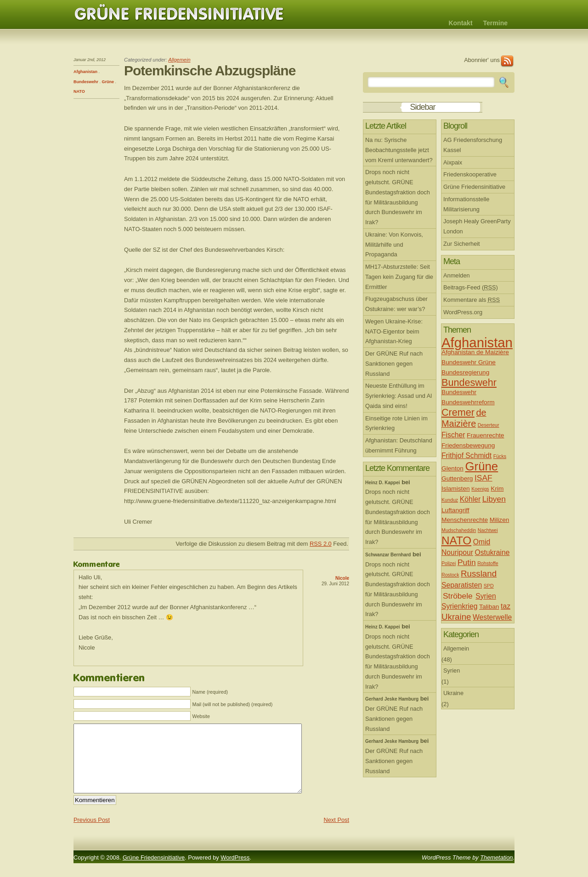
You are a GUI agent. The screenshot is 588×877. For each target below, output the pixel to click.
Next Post (336, 834)
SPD (489, 586)
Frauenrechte (485, 435)
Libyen (494, 499)
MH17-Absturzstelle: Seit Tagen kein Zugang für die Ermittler (399, 277)
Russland (479, 574)
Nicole (342, 578)
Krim (497, 489)
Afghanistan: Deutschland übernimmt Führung (399, 445)
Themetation (496, 871)
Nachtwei (488, 530)
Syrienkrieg (460, 606)
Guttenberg (457, 478)
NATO (79, 91)
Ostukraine (492, 552)
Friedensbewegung (468, 445)
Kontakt (460, 23)
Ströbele (458, 596)
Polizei (449, 563)
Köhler (470, 499)
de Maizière (464, 418)
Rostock (450, 575)
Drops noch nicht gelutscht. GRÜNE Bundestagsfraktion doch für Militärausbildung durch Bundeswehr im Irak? (398, 197)
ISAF (483, 478)
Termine (495, 23)
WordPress (235, 871)
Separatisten (462, 585)
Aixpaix (453, 162)
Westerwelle (492, 617)
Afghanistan (85, 72)
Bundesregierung (465, 372)
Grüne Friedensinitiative (179, 14)
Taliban (489, 607)
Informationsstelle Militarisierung (466, 204)
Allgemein (179, 60)
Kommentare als (472, 300)
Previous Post (92, 834)
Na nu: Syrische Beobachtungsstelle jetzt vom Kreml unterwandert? (399, 150)
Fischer (453, 435)
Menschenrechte (465, 520)
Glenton (452, 468)
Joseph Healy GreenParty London (477, 226)
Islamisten (456, 489)
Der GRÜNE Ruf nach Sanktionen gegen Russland (394, 364)
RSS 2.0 (321, 544)
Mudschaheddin (459, 530)
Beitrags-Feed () (471, 287)
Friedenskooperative (470, 174)
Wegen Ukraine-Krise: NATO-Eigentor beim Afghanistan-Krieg (394, 331)
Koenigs (480, 489)
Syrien (486, 596)
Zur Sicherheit (462, 244)
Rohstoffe (488, 563)
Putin (467, 562)
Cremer (458, 412)
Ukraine (456, 617)
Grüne (108, 82)
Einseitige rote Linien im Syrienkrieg (396, 423)
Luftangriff (455, 510)
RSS (507, 61)
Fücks (500, 456)
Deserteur (489, 425)
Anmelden (457, 275)
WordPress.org (463, 312)
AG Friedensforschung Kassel (473, 145)
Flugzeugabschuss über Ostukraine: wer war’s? (396, 304)
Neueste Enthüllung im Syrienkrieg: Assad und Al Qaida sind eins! (399, 396)
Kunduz (450, 500)
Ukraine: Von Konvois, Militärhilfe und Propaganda (394, 245)
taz (506, 606)
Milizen (500, 520)
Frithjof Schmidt (466, 455)
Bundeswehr (86, 82)
